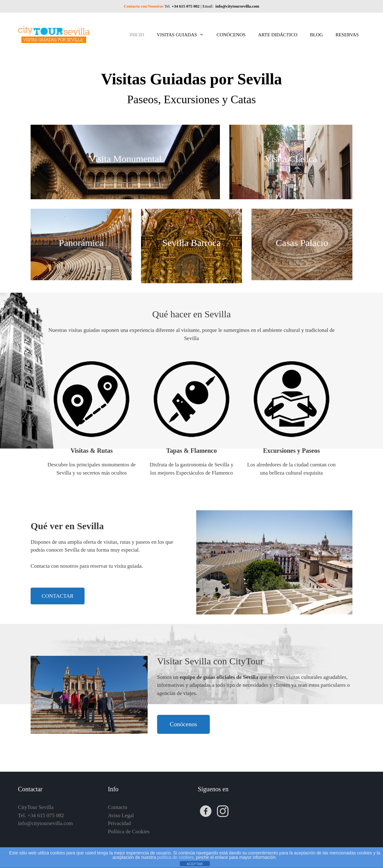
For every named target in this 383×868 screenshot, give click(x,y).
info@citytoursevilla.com (237, 6)
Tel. (183, 6)
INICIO (137, 35)
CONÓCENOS (231, 35)
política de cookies (175, 857)
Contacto (118, 807)
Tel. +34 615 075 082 (41, 815)
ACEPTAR (194, 864)
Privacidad (119, 823)
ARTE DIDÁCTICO (278, 35)
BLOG (317, 35)
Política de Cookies (129, 832)
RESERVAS (347, 35)
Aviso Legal (121, 815)
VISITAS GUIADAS (184, 35)
